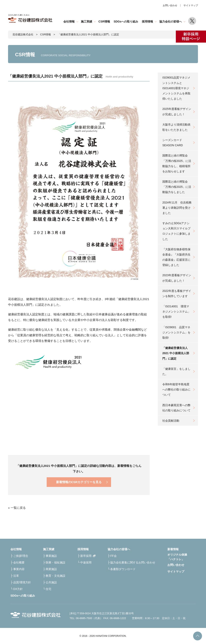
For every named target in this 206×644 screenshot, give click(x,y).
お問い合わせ (170, 5)
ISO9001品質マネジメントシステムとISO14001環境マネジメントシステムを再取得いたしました (176, 88)
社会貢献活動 (171, 421)
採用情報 (147, 21)
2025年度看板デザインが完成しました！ (177, 111)
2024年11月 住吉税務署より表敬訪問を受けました (177, 208)
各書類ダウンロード (123, 569)
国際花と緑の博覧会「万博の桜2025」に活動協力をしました (177, 187)
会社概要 (19, 562)
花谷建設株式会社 (23, 34)
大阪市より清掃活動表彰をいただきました (176, 127)
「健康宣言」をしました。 (176, 371)
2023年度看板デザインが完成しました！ (177, 278)
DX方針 (18, 589)
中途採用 (86, 562)
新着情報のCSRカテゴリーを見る (79, 482)
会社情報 (69, 21)
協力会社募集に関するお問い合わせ (133, 562)
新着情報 (173, 549)
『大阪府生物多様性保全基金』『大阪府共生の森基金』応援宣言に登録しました (176, 257)
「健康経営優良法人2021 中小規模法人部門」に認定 (176, 353)
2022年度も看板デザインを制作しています (177, 293)
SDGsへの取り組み (126, 21)
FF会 (113, 556)
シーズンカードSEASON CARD (173, 143)
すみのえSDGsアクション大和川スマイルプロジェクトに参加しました (176, 231)
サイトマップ (191, 5)
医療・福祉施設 (56, 562)
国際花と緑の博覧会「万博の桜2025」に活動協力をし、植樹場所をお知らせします (177, 163)
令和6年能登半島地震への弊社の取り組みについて (176, 389)
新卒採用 (86, 556)
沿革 (16, 576)
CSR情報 (104, 21)
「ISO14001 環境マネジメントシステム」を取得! (176, 312)
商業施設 (51, 569)
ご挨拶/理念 (21, 556)
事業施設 (51, 556)
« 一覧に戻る (17, 508)
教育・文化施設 (56, 576)
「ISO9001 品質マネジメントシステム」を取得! (176, 332)
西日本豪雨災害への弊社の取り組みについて (176, 408)
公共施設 (51, 582)
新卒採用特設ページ (191, 37)
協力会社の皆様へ (171, 21)
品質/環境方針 (22, 582)
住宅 (48, 589)
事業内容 (19, 569)
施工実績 (87, 21)
